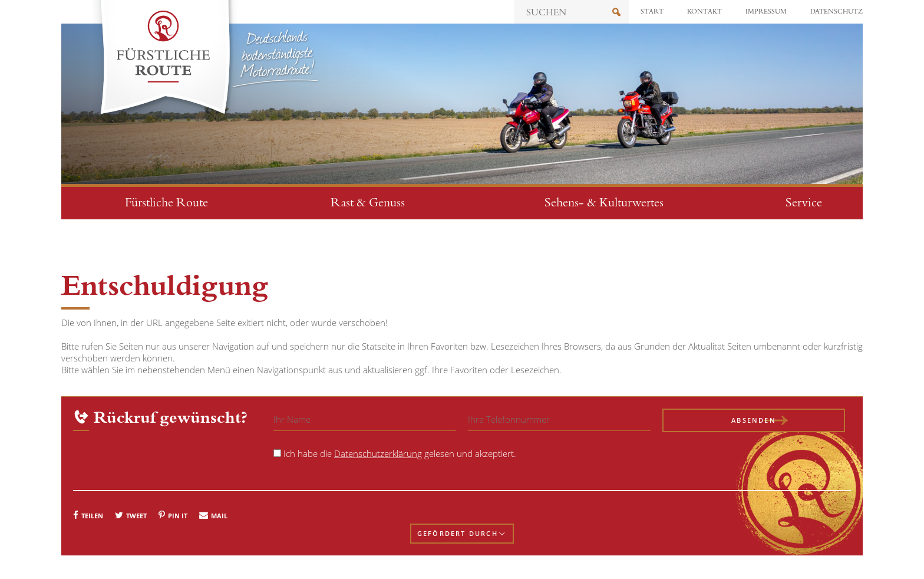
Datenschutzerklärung (378, 453)
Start (652, 12)
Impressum (766, 12)
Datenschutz (836, 12)
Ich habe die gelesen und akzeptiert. (400, 453)
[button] (88, 515)
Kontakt (704, 12)
